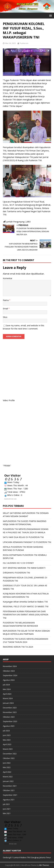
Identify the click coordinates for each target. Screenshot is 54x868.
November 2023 (10, 712)
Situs (5, 317)
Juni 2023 (7, 735)
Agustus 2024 (9, 680)
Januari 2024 (8, 703)
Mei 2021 (7, 813)
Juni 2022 (7, 763)
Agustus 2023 (9, 726)
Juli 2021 (6, 804)
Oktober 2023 (9, 717)
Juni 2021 (7, 809)
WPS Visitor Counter (13, 499)
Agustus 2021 (9, 800)
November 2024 (10, 666)
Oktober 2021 (9, 790)
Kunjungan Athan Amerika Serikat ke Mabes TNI (25, 602)
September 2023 (10, 721)
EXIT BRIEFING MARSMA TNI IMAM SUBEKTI (24, 568)
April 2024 (7, 694)
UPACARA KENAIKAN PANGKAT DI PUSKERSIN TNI (27, 542)
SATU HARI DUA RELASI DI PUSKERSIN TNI (23, 537)
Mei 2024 (7, 689)
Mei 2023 (7, 740)
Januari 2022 (8, 781)
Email (6, 309)
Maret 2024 (8, 698)
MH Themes (44, 865)
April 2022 (7, 772)
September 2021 (10, 795)
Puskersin (24, 43)
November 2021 (10, 786)
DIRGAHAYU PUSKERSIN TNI (16, 573)
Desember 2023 (10, 708)
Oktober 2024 (9, 671)
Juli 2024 (6, 685)
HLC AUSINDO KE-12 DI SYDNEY (18, 563)
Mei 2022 (7, 767)
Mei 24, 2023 (10, 43)
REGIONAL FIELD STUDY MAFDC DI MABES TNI (26, 606)
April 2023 (7, 744)
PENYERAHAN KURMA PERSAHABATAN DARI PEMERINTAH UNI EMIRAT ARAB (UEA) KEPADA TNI (26, 615)
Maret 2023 (8, 749)
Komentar (8, 278)
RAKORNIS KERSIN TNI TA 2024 (18, 647)
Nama (6, 300)
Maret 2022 (8, 777)
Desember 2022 (10, 754)
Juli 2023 (6, 731)
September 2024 (10, 675)
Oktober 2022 (9, 758)
